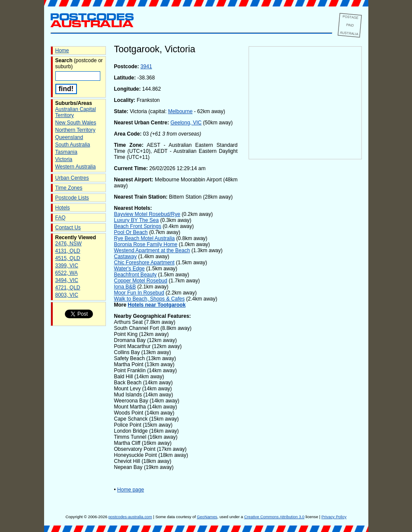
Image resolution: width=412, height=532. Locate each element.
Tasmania (66, 152)
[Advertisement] (305, 303)
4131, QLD (68, 251)
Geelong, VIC (186, 123)
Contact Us (68, 228)
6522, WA (67, 273)
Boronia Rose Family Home (146, 244)
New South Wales (76, 123)
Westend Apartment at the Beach (152, 250)
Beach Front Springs (138, 226)
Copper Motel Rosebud (141, 281)
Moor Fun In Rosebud (139, 293)
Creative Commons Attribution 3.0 (274, 517)
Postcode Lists (72, 198)
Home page (131, 490)
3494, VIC (67, 280)
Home (62, 51)
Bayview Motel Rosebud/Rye (147, 214)
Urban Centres (72, 178)
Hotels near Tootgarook (157, 305)
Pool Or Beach (131, 232)
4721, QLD (68, 288)
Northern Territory (75, 130)
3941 (146, 66)
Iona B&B (125, 287)
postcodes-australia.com (130, 517)
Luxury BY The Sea (137, 220)
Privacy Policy (334, 517)
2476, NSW (69, 244)
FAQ (61, 218)
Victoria (64, 159)
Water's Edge (129, 269)
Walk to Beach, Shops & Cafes (150, 299)
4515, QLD (68, 258)
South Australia (73, 145)
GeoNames (207, 517)
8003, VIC (67, 295)
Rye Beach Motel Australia (145, 238)
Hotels (63, 208)
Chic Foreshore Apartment (144, 263)
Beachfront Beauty (136, 275)
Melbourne (180, 111)
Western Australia (76, 167)
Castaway (126, 256)
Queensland (69, 137)
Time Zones (69, 188)
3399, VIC (67, 266)
